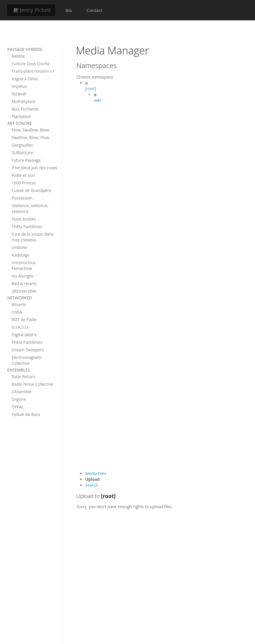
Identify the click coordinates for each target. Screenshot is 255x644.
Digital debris (24, 335)
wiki (97, 100)
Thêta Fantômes (27, 226)
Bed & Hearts (24, 283)
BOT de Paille (24, 320)
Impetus (19, 86)
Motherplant (24, 101)
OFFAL (18, 407)
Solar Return (23, 377)
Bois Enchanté (25, 109)
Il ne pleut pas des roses (34, 168)
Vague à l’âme (25, 79)
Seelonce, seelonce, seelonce (30, 208)
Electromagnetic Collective (27, 360)
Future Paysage (26, 160)
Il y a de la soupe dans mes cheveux (33, 237)
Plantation (21, 116)
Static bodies (24, 219)
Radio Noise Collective (33, 384)
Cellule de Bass (26, 414)
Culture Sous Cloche (31, 64)
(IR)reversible (24, 291)
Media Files (96, 473)
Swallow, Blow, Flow (30, 137)
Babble (18, 56)
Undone (19, 247)
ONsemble (22, 392)
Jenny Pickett (31, 10)
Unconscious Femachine (24, 265)
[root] (90, 89)
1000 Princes (24, 183)
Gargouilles (22, 145)
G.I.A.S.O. (20, 327)
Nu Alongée (23, 276)
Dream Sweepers (28, 350)
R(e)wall (19, 94)
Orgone (19, 399)
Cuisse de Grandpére (32, 190)
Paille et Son (23, 175)
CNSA (17, 312)
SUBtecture (22, 153)
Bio (69, 10)
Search (91, 485)
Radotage (21, 255)
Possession (22, 198)
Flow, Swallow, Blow (30, 130)
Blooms (19, 304)
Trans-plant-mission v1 (33, 71)
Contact (94, 10)
